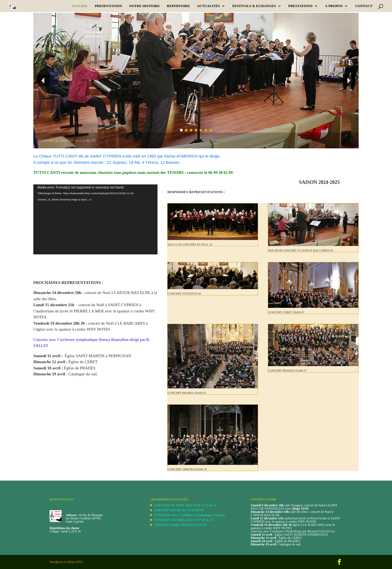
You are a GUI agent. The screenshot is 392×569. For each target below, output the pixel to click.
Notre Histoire (144, 6)
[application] (95, 219)
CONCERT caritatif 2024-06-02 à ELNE (181, 525)
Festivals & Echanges (254, 6)
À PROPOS (334, 6)
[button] (43, 81)
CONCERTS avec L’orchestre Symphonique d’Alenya (189, 515)
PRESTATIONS (300, 6)
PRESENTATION (109, 6)
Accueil (80, 6)
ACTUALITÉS (208, 6)
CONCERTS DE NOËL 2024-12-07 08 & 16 (183, 520)
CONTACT (364, 6)
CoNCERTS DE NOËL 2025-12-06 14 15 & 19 (185, 505)
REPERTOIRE (178, 6)
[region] (196, 81)
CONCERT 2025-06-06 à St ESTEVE (179, 510)
